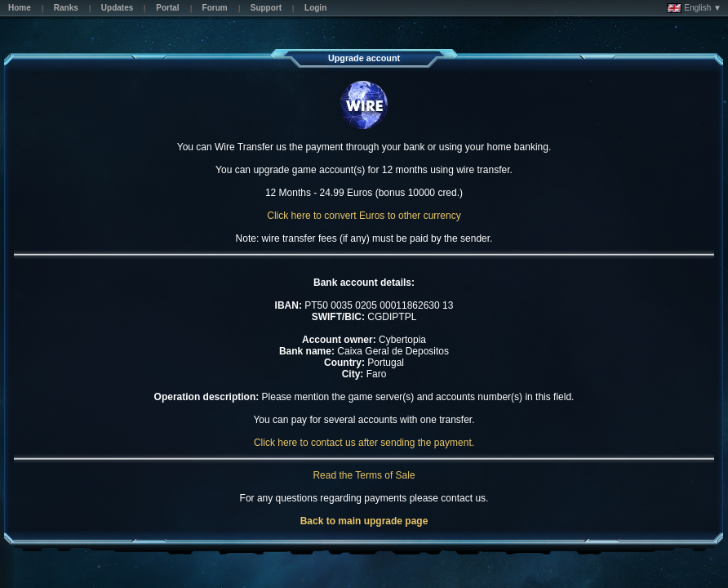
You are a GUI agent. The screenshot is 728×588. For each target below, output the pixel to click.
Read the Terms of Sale (364, 475)
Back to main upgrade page (364, 521)
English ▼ (694, 8)
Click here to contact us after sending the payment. (364, 443)
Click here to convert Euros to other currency (364, 216)
